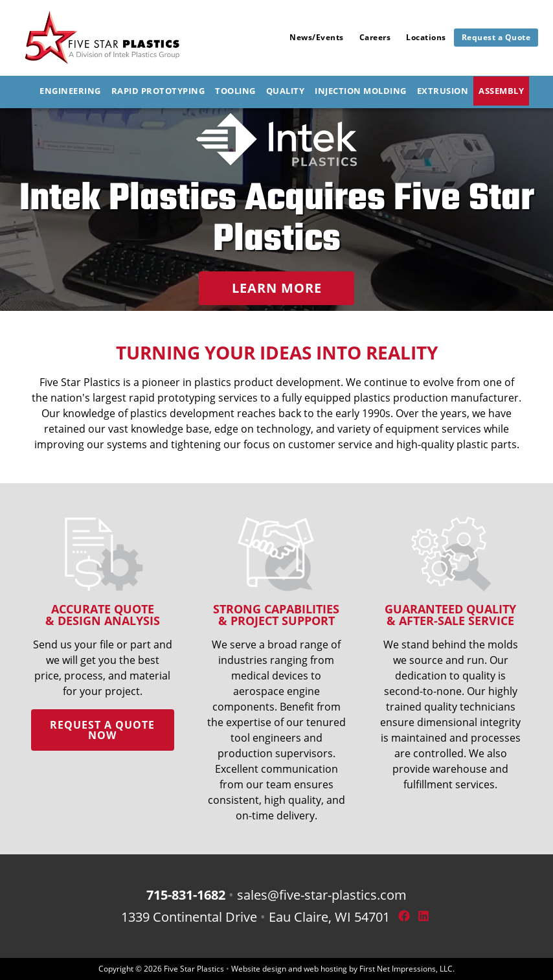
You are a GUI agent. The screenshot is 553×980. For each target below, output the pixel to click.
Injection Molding (361, 91)
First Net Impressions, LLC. (407, 969)
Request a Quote (496, 37)
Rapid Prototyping (158, 91)
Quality (286, 91)
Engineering (70, 91)
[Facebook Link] (403, 917)
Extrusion (443, 91)
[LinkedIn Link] (422, 917)
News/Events (317, 37)
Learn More (277, 288)
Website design (259, 969)
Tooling (235, 91)
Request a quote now (102, 730)
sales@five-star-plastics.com (322, 895)
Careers (375, 37)
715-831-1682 (186, 895)
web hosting (325, 969)
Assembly (501, 91)
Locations (426, 37)
